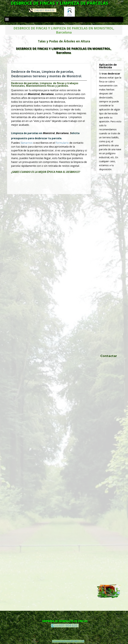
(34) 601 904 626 (42, 10)
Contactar (109, 356)
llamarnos (32, 139)
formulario (60, 139)
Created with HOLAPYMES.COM (68, 641)
